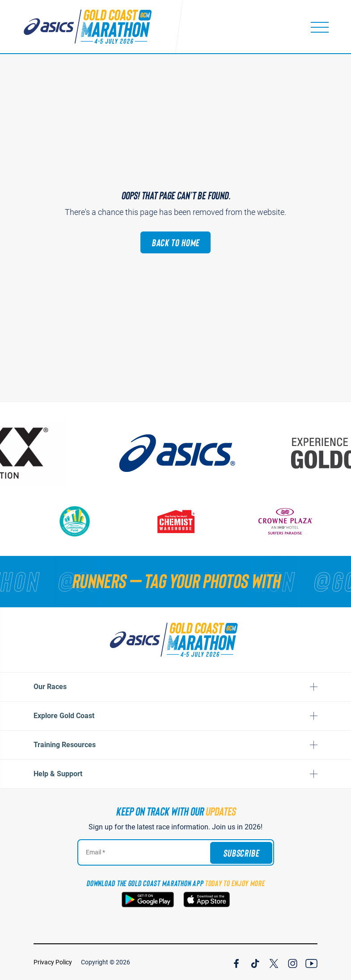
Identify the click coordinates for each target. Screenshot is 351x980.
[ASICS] (176, 453)
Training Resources (65, 745)
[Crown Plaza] (285, 521)
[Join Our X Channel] (274, 962)
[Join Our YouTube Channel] (311, 962)
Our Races (50, 687)
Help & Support (58, 774)
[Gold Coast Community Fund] (75, 521)
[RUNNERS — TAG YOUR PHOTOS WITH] (175, 580)
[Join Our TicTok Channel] (255, 962)
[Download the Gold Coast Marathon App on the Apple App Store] (207, 900)
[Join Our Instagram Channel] (293, 962)
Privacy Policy (53, 962)
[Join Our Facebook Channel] (236, 962)
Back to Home (176, 242)
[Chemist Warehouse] (176, 521)
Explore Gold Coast (64, 716)
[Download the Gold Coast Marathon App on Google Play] (148, 900)
